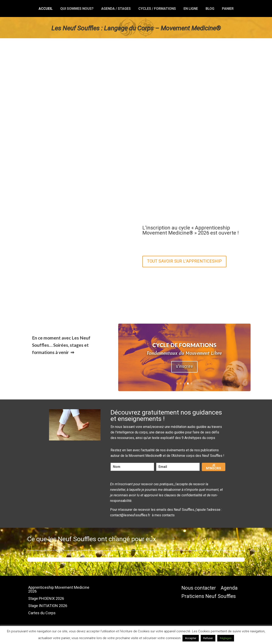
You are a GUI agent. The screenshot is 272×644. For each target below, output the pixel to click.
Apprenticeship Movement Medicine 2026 (59, 590)
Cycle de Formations (184, 345)
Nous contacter (199, 588)
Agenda (229, 588)
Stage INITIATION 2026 (48, 606)
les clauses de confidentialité (181, 495)
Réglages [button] (226, 638)
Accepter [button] (191, 638)
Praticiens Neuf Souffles (209, 597)
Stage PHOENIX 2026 (46, 599)
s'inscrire (184, 366)
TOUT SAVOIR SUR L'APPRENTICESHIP (184, 261)
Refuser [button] (208, 638)
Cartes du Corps (42, 613)
